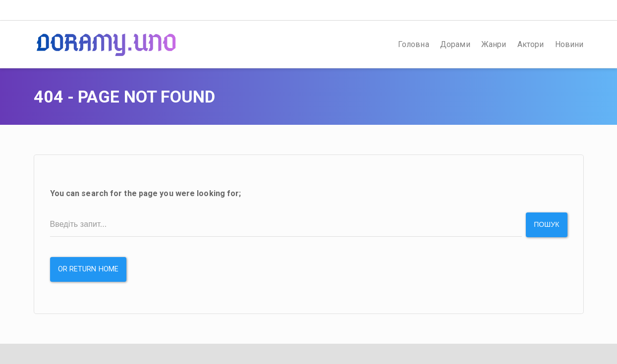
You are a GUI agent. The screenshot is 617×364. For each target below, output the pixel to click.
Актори (531, 44)
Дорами (455, 44)
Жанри (494, 44)
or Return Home (88, 269)
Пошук (546, 224)
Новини (569, 44)
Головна (414, 44)
